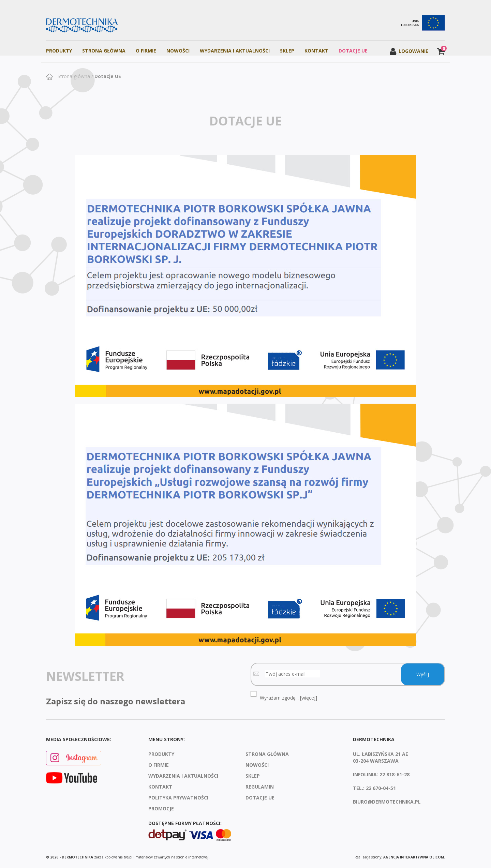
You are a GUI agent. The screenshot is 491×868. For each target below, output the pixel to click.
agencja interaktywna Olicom (414, 857)
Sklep (287, 51)
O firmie (146, 51)
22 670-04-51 (381, 788)
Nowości (178, 51)
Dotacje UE (353, 51)
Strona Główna (104, 51)
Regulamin (260, 787)
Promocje (161, 809)
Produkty (59, 51)
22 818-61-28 (395, 774)
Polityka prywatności (178, 798)
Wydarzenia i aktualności (235, 51)
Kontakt (316, 51)
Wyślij (423, 674)
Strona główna (73, 76)
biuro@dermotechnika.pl (387, 802)
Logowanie (409, 51)
